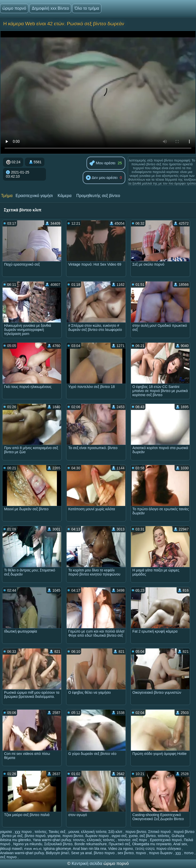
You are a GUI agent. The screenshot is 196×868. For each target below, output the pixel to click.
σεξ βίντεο (148, 836)
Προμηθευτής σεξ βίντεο (98, 196)
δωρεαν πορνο (97, 836)
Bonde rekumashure (91, 844)
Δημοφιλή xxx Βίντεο (50, 8)
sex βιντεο (126, 853)
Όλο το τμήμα (87, 8)
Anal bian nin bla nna (89, 849)
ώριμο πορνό (14, 8)
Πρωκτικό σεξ (119, 844)
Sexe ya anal (82, 853)
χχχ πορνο (24, 832)
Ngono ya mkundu (28, 844)
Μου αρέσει (102, 163)
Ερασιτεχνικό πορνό (166, 840)
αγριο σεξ (119, 836)
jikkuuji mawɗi (11, 849)
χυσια (133, 836)
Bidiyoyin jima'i (58, 853)
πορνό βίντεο (184, 832)
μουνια (74, 832)
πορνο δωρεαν (161, 853)
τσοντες (79, 840)
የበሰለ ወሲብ (33, 849)
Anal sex (180, 844)
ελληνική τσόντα (94, 832)
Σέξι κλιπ (116, 832)
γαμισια (6, 832)
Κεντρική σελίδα (88, 864)
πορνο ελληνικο (169, 849)
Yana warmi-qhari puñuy (52, 840)
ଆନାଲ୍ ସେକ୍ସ (145, 849)
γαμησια (54, 836)
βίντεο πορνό (35, 836)
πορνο (141, 853)
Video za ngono (121, 849)
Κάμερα (65, 196)
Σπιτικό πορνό (160, 832)
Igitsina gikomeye (57, 849)
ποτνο (189, 853)
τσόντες (40, 832)
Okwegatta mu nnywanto (152, 844)
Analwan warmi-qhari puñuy (22, 853)
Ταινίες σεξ (57, 832)
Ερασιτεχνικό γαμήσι (34, 196)
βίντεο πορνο (105, 853)
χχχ (179, 853)
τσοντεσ (124, 840)
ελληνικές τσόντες (101, 840)
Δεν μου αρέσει (102, 178)
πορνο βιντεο (136, 832)
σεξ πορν (140, 840)
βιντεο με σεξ (12, 836)
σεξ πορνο (9, 857)
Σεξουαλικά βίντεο (58, 844)
